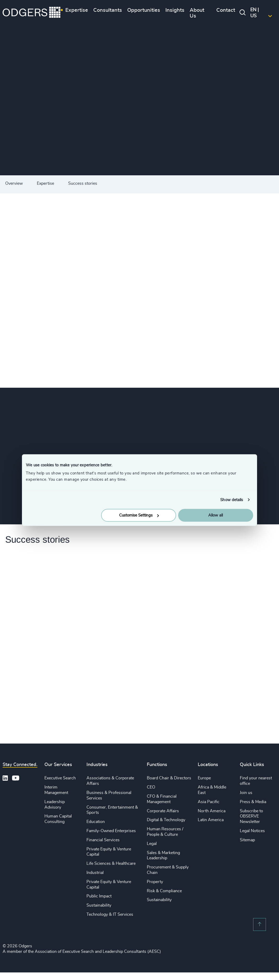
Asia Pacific (209, 802)
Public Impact (99, 896)
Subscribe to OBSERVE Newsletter (251, 816)
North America (212, 811)
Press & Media (253, 802)
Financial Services (103, 840)
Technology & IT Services (110, 914)
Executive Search (60, 778)
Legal (152, 844)
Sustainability (99, 905)
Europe (204, 778)
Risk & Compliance (164, 891)
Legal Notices (252, 831)
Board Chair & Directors (169, 778)
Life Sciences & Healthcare (111, 863)
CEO (151, 787)
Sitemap (247, 840)
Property (155, 882)
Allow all (216, 515)
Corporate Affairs (163, 811)
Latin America (211, 820)
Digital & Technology (166, 820)
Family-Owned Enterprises (111, 831)
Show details (232, 500)
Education (96, 822)
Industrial (95, 873)
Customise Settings (139, 515)
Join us (246, 793)
